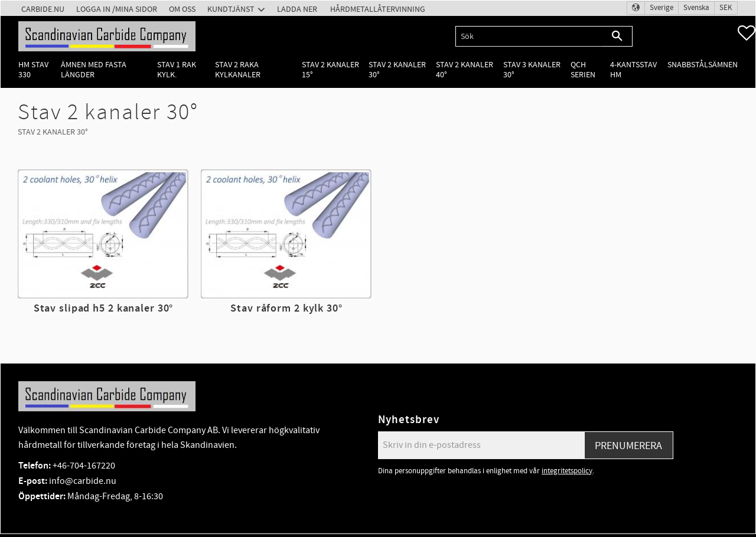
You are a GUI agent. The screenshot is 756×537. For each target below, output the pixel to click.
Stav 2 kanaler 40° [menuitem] (465, 70)
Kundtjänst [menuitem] (231, 9)
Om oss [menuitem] (182, 9)
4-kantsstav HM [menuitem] (633, 70)
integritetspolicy (567, 471)
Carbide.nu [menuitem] (43, 9)
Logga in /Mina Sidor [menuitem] (117, 9)
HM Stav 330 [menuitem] (33, 70)
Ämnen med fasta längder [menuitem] (94, 70)
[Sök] (617, 36)
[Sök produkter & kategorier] (529, 36)
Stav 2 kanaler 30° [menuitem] (397, 70)
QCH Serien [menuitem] (583, 70)
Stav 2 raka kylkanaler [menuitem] (238, 70)
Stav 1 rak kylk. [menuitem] (177, 70)
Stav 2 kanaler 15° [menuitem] (330, 70)
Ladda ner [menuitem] (297, 9)
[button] (747, 33)
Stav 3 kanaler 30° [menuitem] (532, 70)
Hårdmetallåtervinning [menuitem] (378, 9)
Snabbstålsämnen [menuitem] (703, 65)
